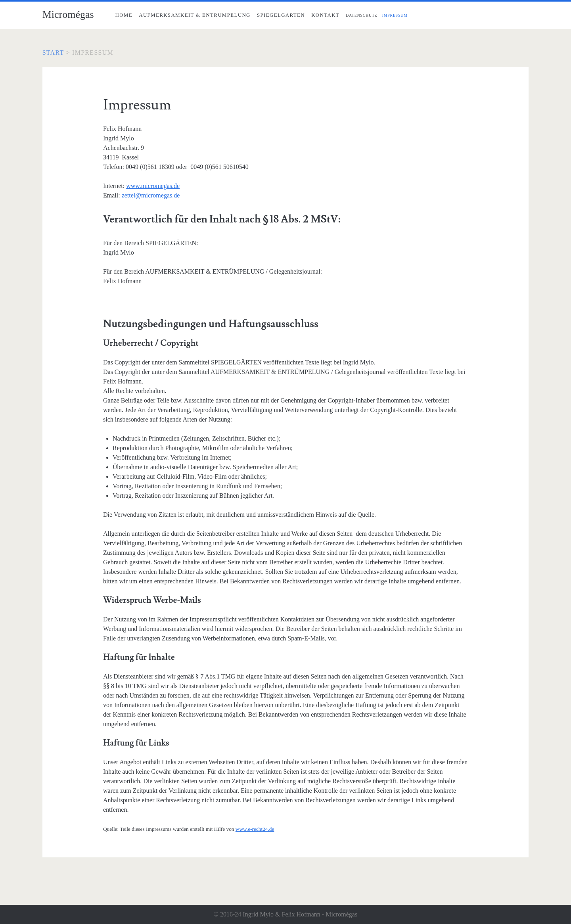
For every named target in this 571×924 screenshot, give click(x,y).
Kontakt (325, 15)
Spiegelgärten (281, 15)
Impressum (395, 15)
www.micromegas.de (153, 186)
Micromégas (68, 14)
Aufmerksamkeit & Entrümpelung (195, 15)
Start (53, 53)
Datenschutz (361, 15)
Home (124, 15)
